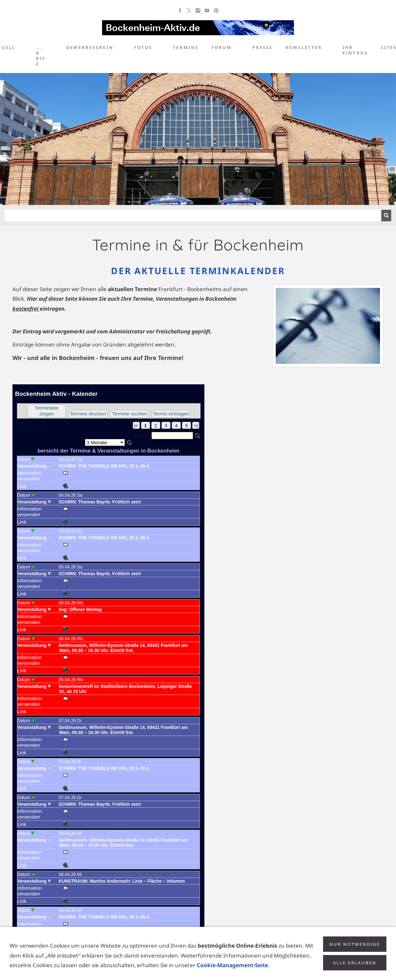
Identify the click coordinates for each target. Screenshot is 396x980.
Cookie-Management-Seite (232, 965)
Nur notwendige (355, 944)
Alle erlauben (355, 963)
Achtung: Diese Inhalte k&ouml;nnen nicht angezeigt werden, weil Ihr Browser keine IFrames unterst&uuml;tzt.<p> (108, 663)
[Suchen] (193, 216)
